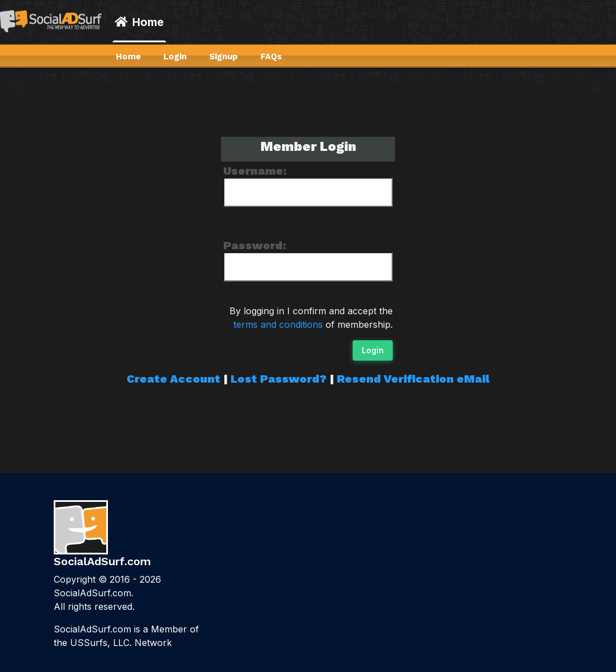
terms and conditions (278, 324)
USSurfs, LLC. (101, 643)
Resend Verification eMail (413, 379)
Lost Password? (279, 379)
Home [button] (139, 22)
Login (373, 350)
